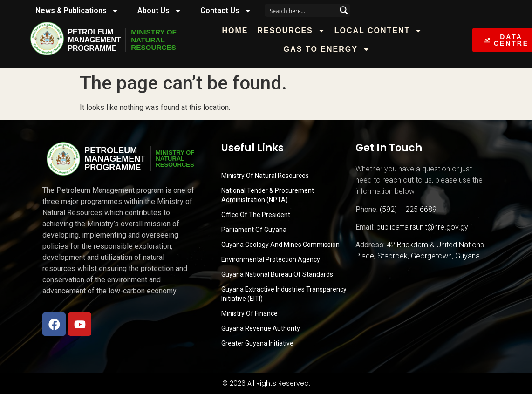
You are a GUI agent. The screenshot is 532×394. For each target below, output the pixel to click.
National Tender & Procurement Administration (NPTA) (268, 195)
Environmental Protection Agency (271, 259)
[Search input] (301, 10)
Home (239, 31)
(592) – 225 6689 (408, 209)
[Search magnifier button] (344, 10)
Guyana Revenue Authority (261, 328)
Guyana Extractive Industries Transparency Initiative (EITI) (284, 294)
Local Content (382, 31)
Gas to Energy (330, 49)
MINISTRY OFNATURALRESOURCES (156, 40)
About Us (160, 11)
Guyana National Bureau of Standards (277, 274)
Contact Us (226, 11)
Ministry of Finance (249, 313)
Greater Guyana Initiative (257, 343)
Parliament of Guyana (254, 230)
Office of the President (256, 215)
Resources (295, 31)
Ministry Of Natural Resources (265, 176)
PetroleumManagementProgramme (95, 40)
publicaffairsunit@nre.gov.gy (422, 227)
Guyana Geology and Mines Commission (280, 245)
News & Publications (77, 11)
